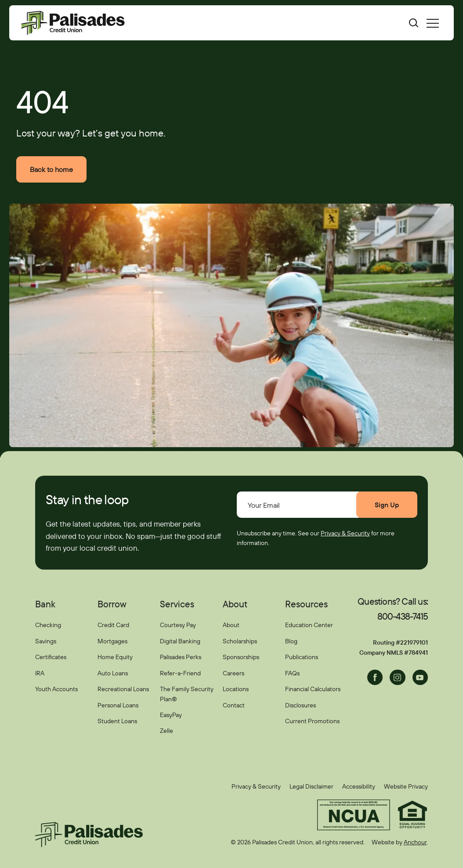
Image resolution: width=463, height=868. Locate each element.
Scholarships (240, 641)
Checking (48, 625)
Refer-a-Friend (180, 673)
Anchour (415, 842)
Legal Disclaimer (311, 786)
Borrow (112, 604)
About (235, 604)
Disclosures (300, 705)
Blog (291, 641)
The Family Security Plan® (187, 694)
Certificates (51, 657)
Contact (234, 705)
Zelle (166, 731)
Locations (236, 689)
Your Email (264, 505)
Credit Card (113, 625)
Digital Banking (180, 641)
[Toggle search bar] (408, 23)
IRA (40, 673)
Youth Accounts (56, 689)
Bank (45, 604)
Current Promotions (312, 721)
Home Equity (115, 657)
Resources (306, 604)
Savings (46, 641)
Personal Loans (118, 705)
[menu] (433, 23)
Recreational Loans (123, 689)
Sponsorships (241, 657)
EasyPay (171, 715)
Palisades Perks (181, 657)
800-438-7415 (403, 616)
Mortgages (112, 641)
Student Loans (117, 721)
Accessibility (359, 786)
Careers (233, 673)
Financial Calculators (313, 689)
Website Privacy (406, 786)
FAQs (292, 673)
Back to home (51, 169)
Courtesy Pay (178, 625)
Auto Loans (113, 673)
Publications (302, 657)
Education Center (309, 625)
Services (177, 604)
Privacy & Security (345, 533)
